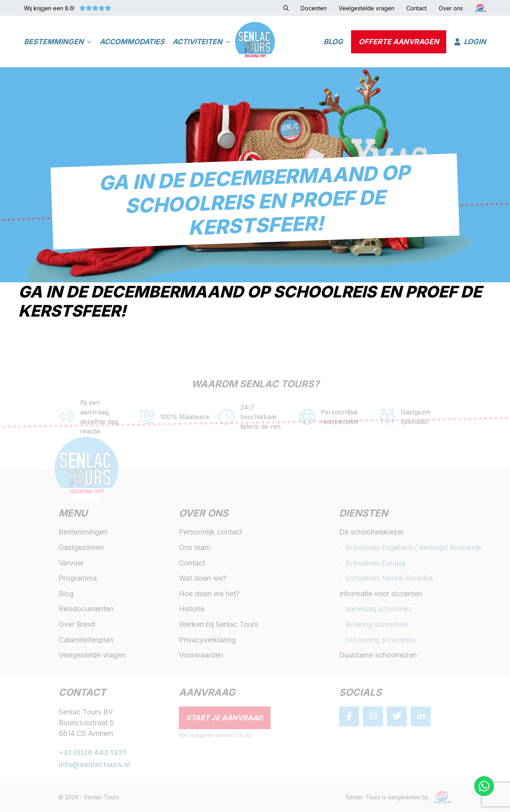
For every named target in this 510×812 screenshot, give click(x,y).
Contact (192, 563)
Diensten (363, 515)
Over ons (204, 515)
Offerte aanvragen (399, 42)
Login (470, 42)
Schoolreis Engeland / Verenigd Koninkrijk (414, 548)
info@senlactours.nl (94, 765)
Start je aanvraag (225, 718)
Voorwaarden (201, 656)
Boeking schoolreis (377, 625)
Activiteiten (201, 42)
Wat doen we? (203, 579)
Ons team (195, 548)
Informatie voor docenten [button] (381, 594)
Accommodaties (132, 42)
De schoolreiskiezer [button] (372, 533)
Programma (78, 579)
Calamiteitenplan (86, 640)
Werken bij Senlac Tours (219, 625)
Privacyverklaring (207, 640)
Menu (73, 515)
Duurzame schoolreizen (378, 656)
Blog (333, 42)
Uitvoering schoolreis (380, 640)
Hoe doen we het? (209, 594)
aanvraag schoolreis (379, 609)
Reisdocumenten (86, 609)
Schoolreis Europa (375, 563)
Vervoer (71, 563)
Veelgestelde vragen (92, 656)
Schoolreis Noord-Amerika (389, 579)
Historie (192, 609)
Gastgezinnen (81, 548)
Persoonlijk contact (211, 533)
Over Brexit (77, 625)
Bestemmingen (58, 42)
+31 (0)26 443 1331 (92, 753)
